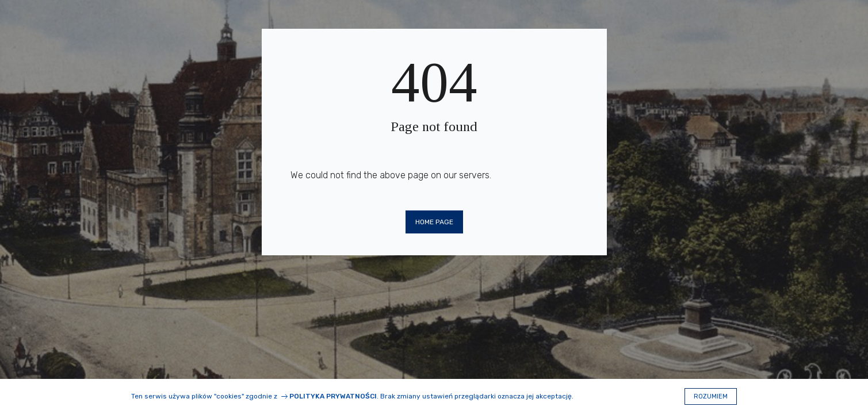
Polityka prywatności (333, 396)
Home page (434, 222)
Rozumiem (711, 396)
